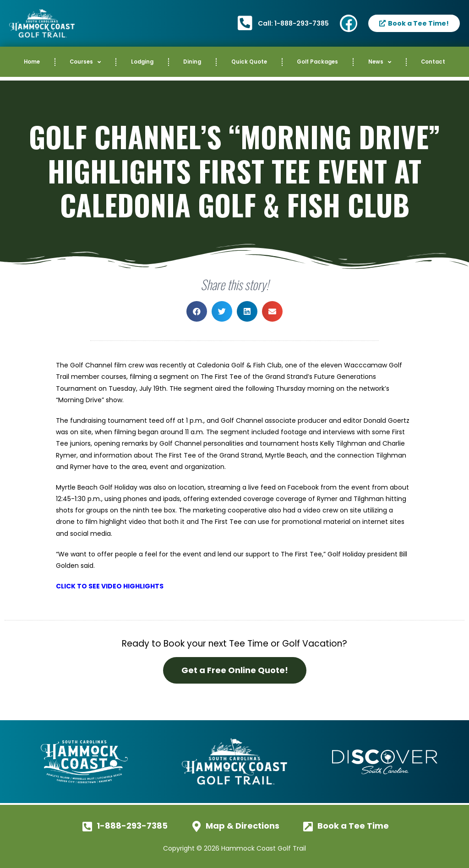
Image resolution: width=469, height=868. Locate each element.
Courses (85, 62)
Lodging (142, 62)
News (380, 62)
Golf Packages (317, 62)
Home (32, 62)
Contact (433, 62)
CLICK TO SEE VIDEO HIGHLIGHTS (110, 586)
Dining (192, 62)
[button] (197, 311)
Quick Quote (249, 62)
